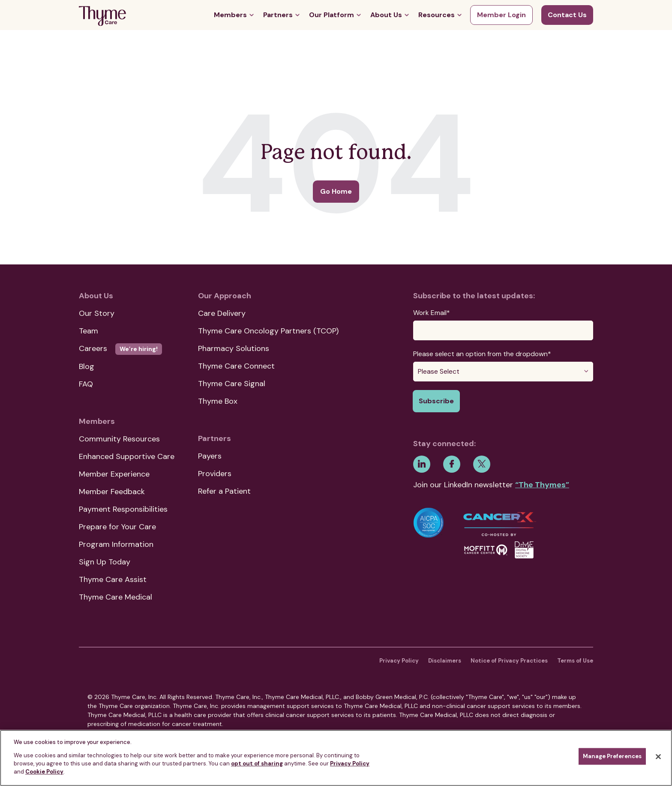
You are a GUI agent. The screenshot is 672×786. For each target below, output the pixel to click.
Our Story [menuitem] (97, 313)
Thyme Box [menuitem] (218, 401)
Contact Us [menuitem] (567, 15)
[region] (336, 758)
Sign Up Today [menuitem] (105, 562)
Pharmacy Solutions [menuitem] (234, 348)
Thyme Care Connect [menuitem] (236, 366)
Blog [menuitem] (87, 366)
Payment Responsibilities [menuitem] (123, 509)
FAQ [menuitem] (86, 384)
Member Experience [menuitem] (114, 474)
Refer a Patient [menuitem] (224, 491)
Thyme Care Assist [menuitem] (113, 579)
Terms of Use (575, 661)
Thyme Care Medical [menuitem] (115, 597)
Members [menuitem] (230, 15)
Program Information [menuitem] (116, 544)
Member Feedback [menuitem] (112, 492)
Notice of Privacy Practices (509, 661)
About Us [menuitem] (386, 15)
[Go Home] (102, 18)
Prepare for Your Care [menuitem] (117, 527)
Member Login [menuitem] (501, 15)
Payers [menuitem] (210, 456)
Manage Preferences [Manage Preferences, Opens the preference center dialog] (612, 757)
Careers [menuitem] (120, 348)
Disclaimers (445, 661)
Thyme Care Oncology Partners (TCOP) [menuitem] (268, 331)
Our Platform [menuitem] (331, 15)
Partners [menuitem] (278, 15)
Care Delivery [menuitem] (222, 313)
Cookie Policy (44, 772)
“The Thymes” (542, 485)
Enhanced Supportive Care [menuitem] (127, 456)
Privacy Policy (399, 661)
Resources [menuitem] (436, 15)
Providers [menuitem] (215, 474)
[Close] (658, 757)
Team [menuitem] (88, 331)
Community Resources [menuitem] (119, 439)
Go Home (336, 191)
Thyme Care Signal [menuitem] (232, 384)
